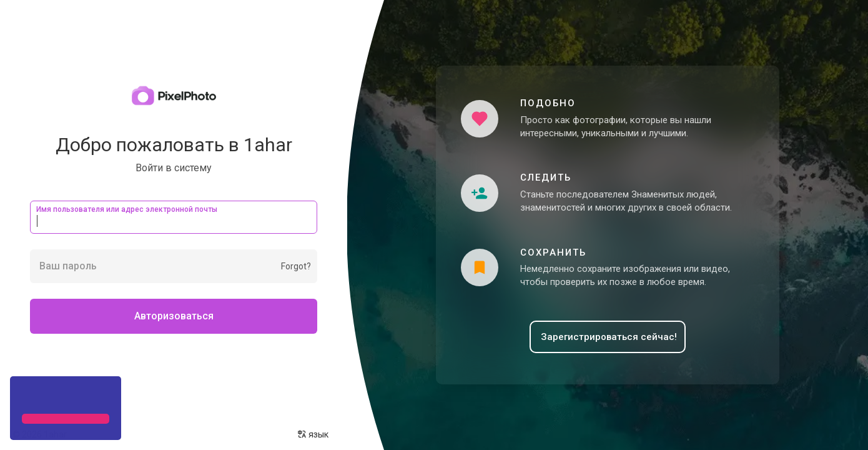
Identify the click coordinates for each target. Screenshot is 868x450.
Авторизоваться (174, 316)
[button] (24, 396)
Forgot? (296, 266)
